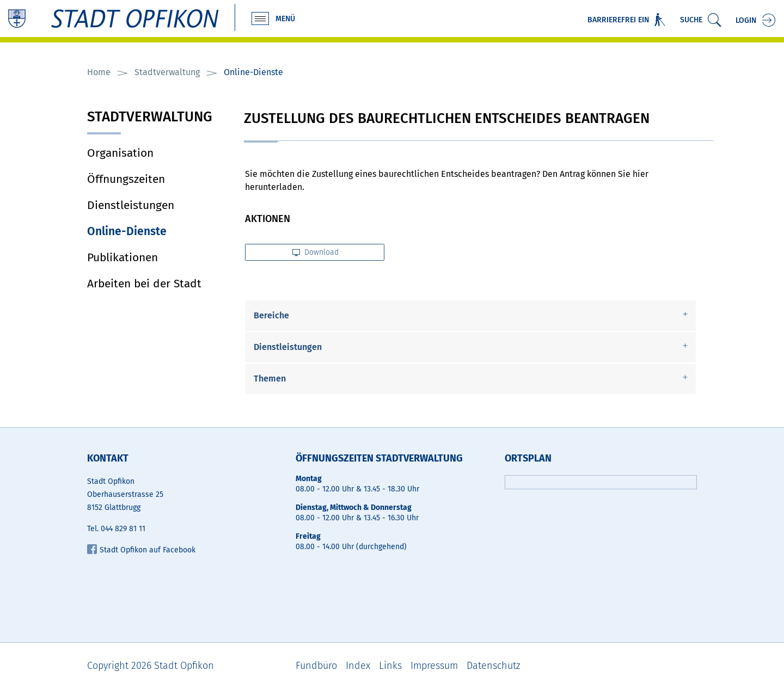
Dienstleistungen (131, 205)
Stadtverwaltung (150, 118)
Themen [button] (270, 379)
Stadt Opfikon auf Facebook (141, 550)
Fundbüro (316, 666)
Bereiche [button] (271, 315)
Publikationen (122, 257)
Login (746, 20)
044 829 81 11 (123, 529)
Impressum (434, 666)
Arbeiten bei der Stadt (144, 284)
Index (358, 666)
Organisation (120, 153)
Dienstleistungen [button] (288, 347)
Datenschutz (494, 666)
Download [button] (316, 252)
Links (390, 666)
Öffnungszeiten (126, 179)
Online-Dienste (157, 231)
